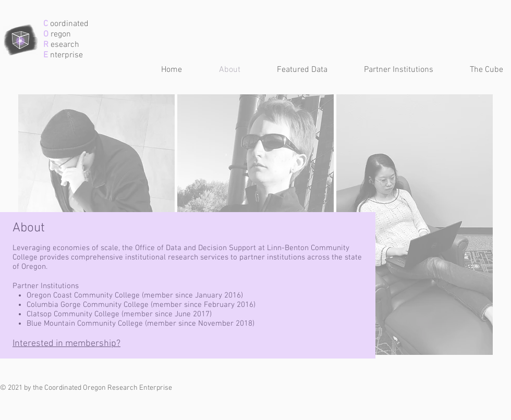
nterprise (65, 55)
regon (60, 34)
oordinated (68, 24)
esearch (64, 45)
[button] (292, 70)
